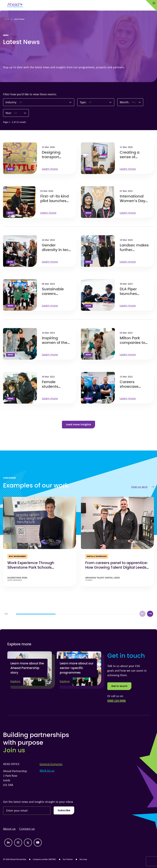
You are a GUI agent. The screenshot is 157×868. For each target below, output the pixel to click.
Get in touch (119, 686)
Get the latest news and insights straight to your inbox (38, 802)
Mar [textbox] (134, 102)
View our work (143, 487)
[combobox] (45, 102)
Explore (15, 682)
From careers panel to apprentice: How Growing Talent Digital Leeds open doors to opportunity (116, 568)
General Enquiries (51, 764)
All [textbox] (21, 102)
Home (6, 19)
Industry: (11, 102)
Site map (83, 859)
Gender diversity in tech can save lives (56, 250)
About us (9, 829)
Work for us (47, 770)
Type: (83, 102)
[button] (150, 614)
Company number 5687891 (44, 859)
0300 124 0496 (117, 701)
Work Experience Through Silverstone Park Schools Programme (31, 568)
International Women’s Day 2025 (133, 201)
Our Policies (68, 859)
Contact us (27, 829)
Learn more (51, 169)
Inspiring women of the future (55, 343)
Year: (9, 113)
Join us (14, 750)
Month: (124, 102)
